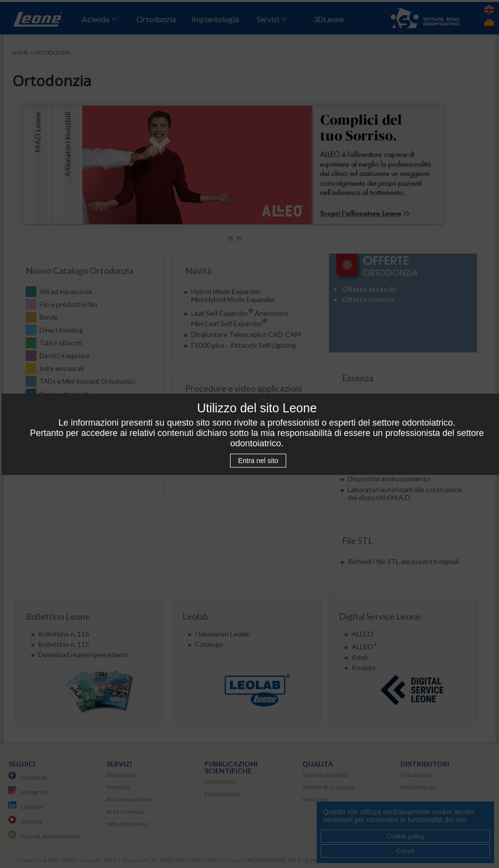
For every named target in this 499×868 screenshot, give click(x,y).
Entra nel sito (258, 461)
